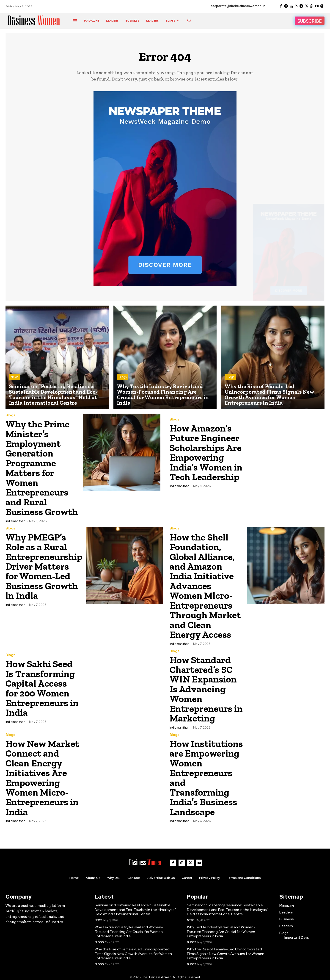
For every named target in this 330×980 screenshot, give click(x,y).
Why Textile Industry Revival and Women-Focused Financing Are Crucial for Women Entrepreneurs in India (129, 928)
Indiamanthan (15, 520)
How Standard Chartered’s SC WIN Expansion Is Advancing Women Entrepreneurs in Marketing (206, 687)
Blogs (123, 377)
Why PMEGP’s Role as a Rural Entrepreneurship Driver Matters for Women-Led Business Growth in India (44, 565)
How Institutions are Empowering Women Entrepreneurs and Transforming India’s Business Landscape (206, 775)
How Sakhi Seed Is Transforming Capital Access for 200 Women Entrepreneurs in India (42, 686)
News (14, 377)
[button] (189, 20)
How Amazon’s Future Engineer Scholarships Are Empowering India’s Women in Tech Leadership (206, 453)
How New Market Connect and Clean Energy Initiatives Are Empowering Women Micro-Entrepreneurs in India (42, 775)
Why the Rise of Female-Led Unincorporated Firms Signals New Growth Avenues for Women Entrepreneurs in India (133, 950)
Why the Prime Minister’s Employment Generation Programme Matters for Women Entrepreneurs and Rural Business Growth (42, 468)
